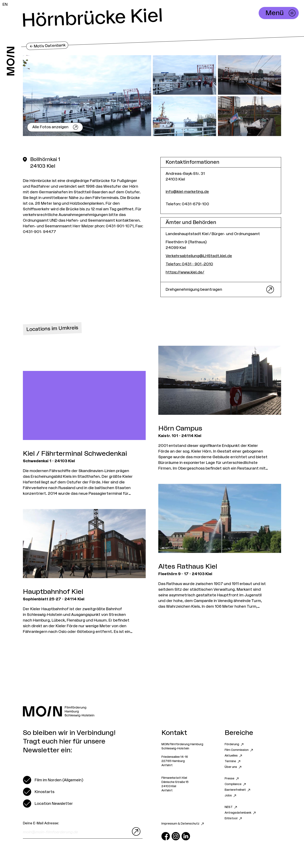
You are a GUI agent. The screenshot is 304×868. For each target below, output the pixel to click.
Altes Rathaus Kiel (188, 567)
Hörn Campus (180, 428)
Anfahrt (167, 765)
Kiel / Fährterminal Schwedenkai (75, 454)
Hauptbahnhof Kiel (53, 592)
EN (5, 4)
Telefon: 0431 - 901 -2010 (189, 264)
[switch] (53, 780)
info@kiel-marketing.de (187, 192)
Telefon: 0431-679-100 (187, 204)
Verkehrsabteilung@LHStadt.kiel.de (199, 256)
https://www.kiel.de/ (185, 272)
